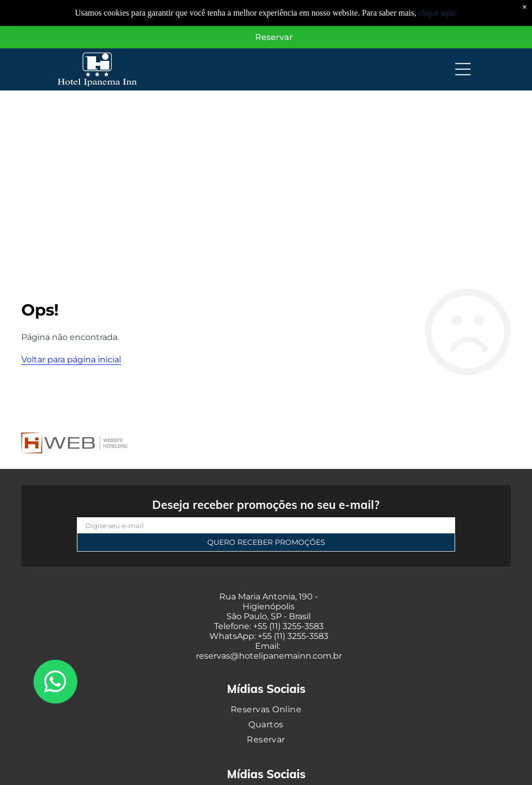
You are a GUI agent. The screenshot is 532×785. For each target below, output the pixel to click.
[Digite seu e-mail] (266, 526)
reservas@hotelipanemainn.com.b (267, 656)
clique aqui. (438, 13)
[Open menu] (463, 70)
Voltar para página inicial (71, 360)
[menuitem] (266, 709)
